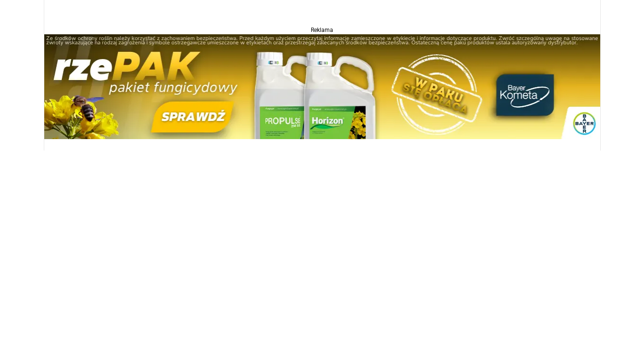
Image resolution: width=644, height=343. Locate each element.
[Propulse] (322, 86)
